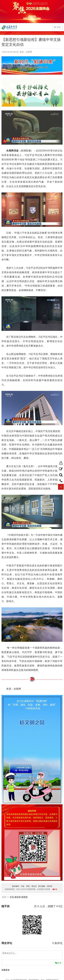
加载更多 (6, 970)
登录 (58, 963)
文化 (12, 897)
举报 (56, 889)
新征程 (18, 897)
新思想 (24, 897)
